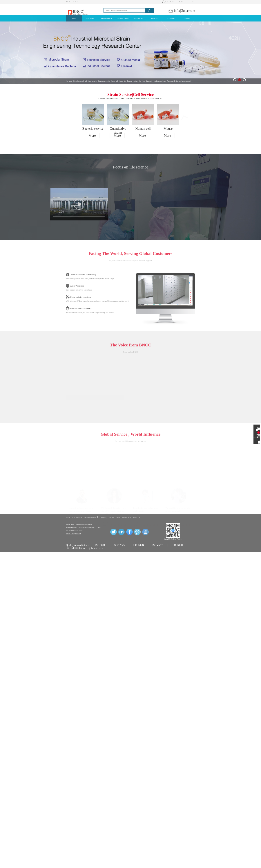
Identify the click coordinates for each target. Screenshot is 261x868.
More (92, 136)
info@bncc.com (182, 11)
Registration (173, 2)
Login (166, 2)
